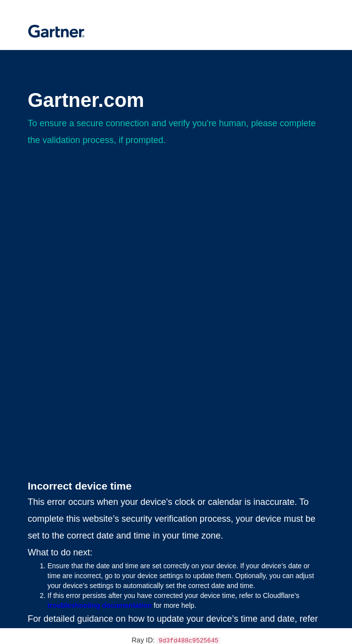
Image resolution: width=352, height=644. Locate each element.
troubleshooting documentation (100, 605)
